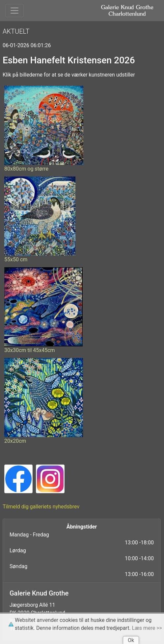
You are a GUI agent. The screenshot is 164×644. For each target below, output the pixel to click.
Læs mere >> (147, 628)
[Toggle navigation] (14, 11)
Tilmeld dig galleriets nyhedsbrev (41, 507)
